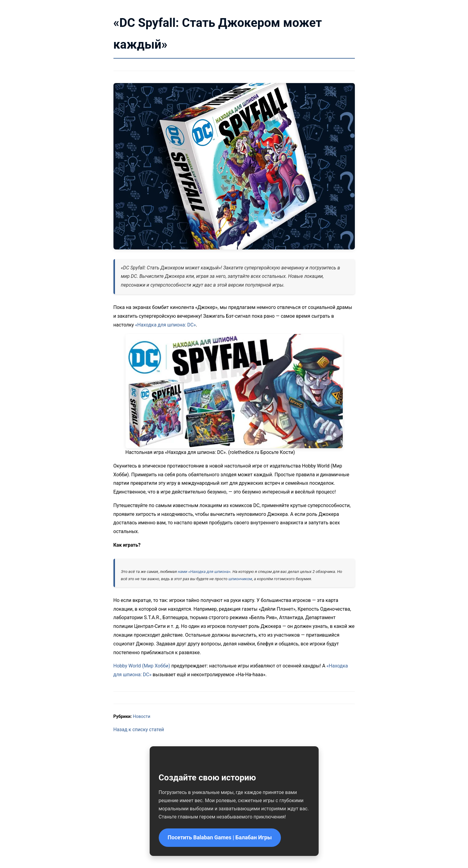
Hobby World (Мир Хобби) (142, 666)
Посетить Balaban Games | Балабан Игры (220, 837)
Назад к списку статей (139, 730)
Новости (142, 717)
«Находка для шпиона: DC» (166, 325)
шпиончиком (240, 579)
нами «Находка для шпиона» (204, 572)
